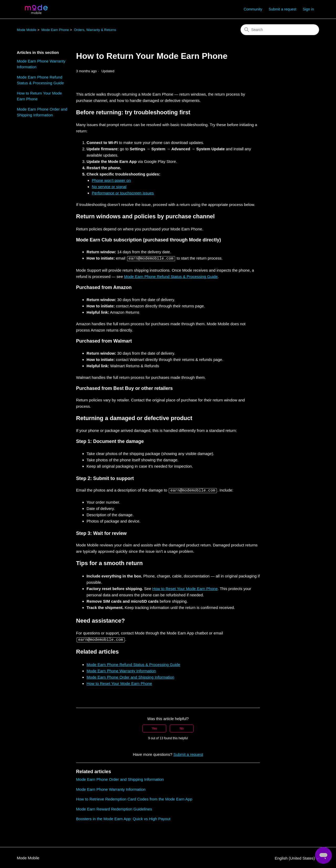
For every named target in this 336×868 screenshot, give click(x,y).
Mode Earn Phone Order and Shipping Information (42, 112)
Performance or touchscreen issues (123, 193)
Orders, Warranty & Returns (95, 30)
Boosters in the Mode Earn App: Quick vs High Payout (123, 818)
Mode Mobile (27, 30)
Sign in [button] (308, 9)
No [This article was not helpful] (182, 728)
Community (253, 9)
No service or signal (109, 187)
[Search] (280, 30)
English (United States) (297, 857)
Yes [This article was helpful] (154, 728)
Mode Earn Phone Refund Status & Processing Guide (40, 80)
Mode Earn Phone (55, 30)
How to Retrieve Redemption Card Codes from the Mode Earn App (134, 798)
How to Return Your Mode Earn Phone (39, 96)
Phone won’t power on (111, 180)
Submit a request (282, 9)
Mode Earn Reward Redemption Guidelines (114, 808)
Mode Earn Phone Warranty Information (41, 64)
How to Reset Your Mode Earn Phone (185, 588)
